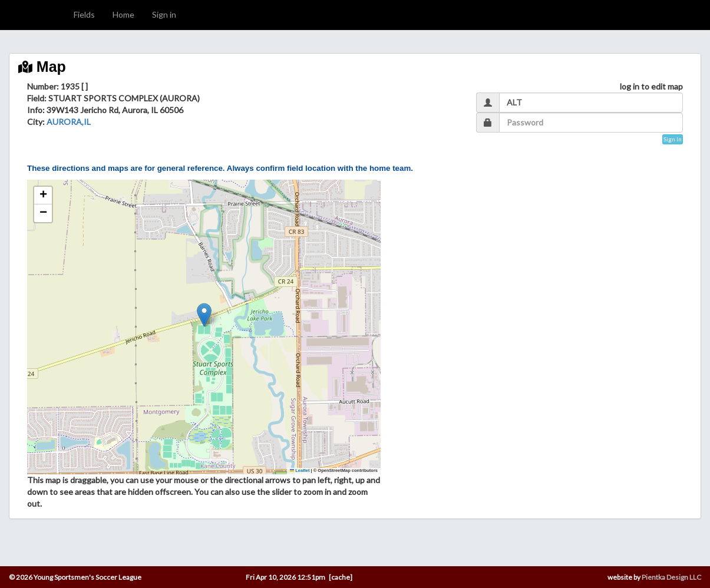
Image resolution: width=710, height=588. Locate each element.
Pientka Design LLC (671, 577)
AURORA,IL (69, 122)
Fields (84, 14)
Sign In (673, 139)
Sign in (164, 14)
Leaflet (300, 470)
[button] (204, 315)
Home (123, 14)
